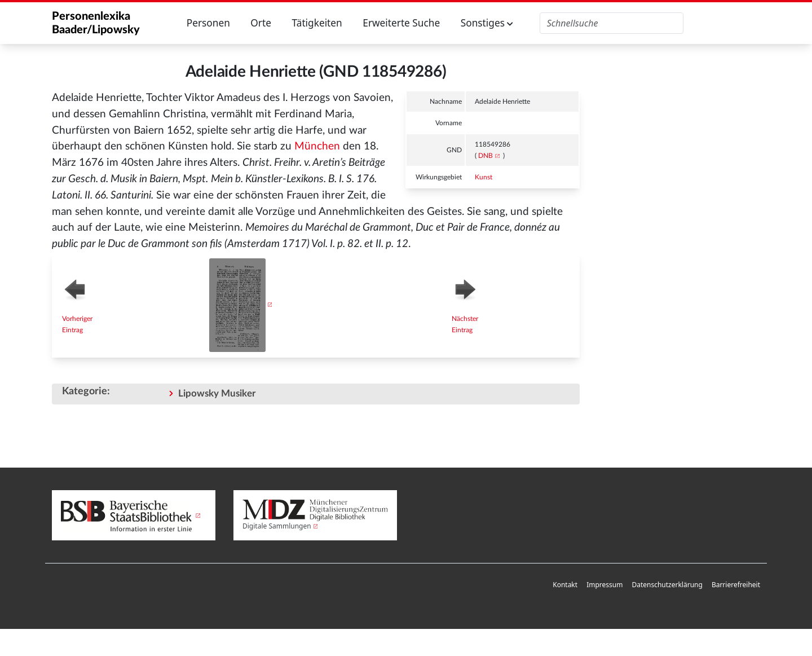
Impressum (604, 585)
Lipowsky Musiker (217, 393)
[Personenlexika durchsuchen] (612, 23)
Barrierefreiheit (736, 585)
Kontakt (565, 585)
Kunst (484, 177)
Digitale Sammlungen (277, 526)
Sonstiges (487, 23)
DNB (486, 156)
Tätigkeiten (317, 23)
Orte (261, 23)
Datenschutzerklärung (667, 585)
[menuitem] (565, 585)
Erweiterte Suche (401, 23)
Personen (208, 23)
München (317, 146)
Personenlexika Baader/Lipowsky (96, 23)
